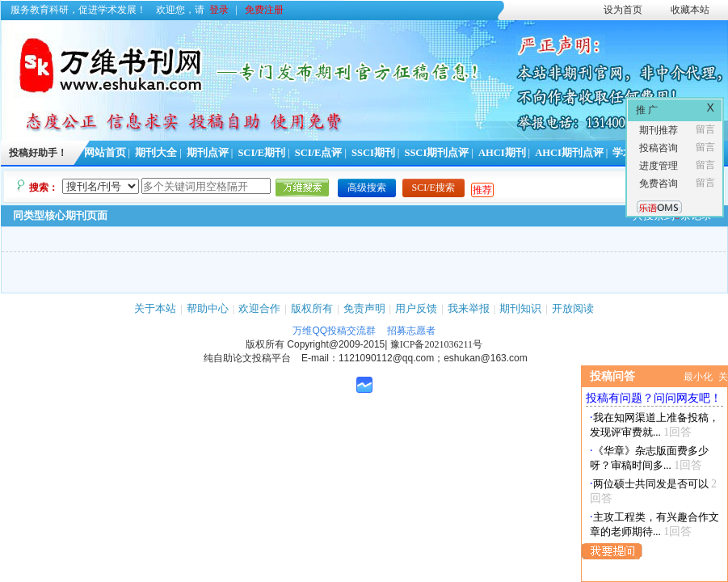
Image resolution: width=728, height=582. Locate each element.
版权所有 (312, 308)
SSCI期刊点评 (436, 153)
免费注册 (264, 10)
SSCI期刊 (373, 153)
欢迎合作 (259, 308)
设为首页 (623, 10)
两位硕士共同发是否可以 (651, 484)
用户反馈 (416, 308)
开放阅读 (573, 308)
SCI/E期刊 (261, 153)
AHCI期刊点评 (569, 153)
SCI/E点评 (319, 153)
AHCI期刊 (502, 153)
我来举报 (469, 308)
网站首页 (105, 153)
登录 (219, 10)
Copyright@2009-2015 (336, 344)
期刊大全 (156, 153)
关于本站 (155, 308)
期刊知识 (520, 308)
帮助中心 (208, 308)
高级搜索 (367, 188)
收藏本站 (690, 10)
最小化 (698, 377)
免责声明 (364, 308)
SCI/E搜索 (433, 188)
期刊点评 (208, 153)
